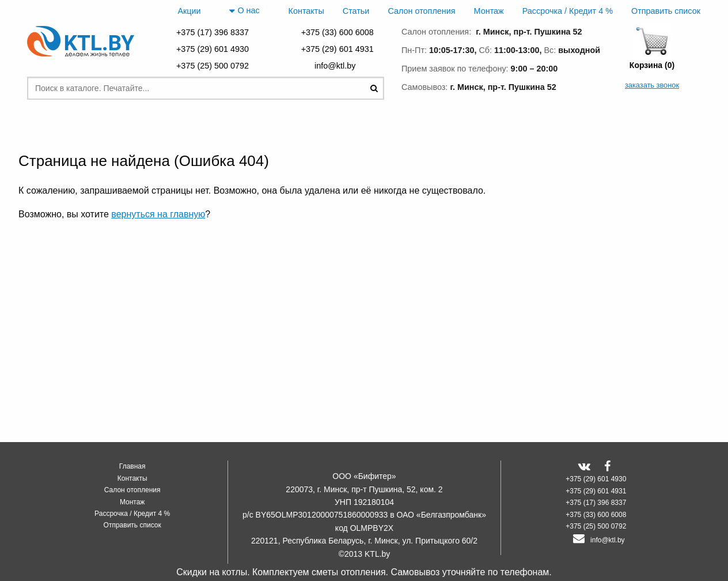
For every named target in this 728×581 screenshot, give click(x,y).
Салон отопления (421, 11)
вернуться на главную (158, 214)
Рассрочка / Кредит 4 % (568, 11)
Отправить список (666, 11)
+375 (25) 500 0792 (213, 66)
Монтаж (489, 11)
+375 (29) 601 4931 (338, 49)
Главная (132, 466)
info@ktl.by (337, 66)
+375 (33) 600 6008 (338, 32)
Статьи (356, 11)
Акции (189, 11)
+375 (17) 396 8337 (213, 32)
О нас (244, 11)
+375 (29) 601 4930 (213, 49)
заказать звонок (652, 85)
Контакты (306, 11)
